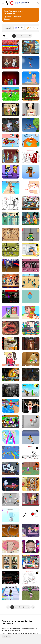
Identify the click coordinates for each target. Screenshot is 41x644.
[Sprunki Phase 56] (11, 297)
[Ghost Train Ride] (11, 531)
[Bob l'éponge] (33, 28)
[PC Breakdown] (31, 250)
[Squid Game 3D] (31, 281)
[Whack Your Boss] (31, 578)
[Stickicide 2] (31, 515)
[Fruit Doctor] (31, 141)
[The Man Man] (31, 375)
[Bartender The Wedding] (31, 203)
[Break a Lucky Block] (11, 94)
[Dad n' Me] (31, 468)
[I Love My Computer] (11, 203)
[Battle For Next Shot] (31, 359)
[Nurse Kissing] (31, 562)
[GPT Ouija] (11, 234)
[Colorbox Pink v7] (31, 265)
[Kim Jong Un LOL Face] (31, 546)
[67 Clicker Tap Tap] (31, 47)
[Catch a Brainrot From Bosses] (11, 406)
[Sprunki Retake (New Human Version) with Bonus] (11, 421)
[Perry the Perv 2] (11, 219)
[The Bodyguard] (11, 265)
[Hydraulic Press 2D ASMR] (31, 234)
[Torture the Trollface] (31, 344)
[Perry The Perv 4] (11, 281)
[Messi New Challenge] (31, 593)
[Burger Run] (31, 312)
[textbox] (5, 36)
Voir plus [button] (5, 637)
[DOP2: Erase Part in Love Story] (11, 359)
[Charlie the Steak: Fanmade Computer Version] (11, 328)
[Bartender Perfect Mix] (11, 375)
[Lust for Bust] (11, 109)
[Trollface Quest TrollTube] (11, 468)
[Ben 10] (19, 28)
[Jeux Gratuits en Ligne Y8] (10, 3)
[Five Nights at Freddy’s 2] (11, 390)
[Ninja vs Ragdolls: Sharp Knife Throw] (31, 437)
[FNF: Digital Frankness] (31, 328)
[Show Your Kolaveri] (31, 406)
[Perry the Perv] (31, 219)
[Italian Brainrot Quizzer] (11, 562)
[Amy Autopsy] (31, 109)
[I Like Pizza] (11, 187)
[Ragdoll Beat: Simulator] (11, 515)
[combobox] (5, 36)
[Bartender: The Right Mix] (11, 47)
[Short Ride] (31, 125)
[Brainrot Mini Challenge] (31, 172)
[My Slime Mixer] (11, 546)
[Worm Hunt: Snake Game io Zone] (11, 453)
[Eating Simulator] (31, 78)
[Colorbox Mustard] (11, 250)
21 (30, 36)
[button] (7, 19)
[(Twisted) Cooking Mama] (11, 141)
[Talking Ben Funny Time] (11, 344)
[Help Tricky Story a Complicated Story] (31, 187)
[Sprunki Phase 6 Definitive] (11, 578)
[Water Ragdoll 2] (31, 421)
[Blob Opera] (11, 78)
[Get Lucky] (11, 593)
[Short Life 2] (31, 63)
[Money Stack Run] (11, 312)
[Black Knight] (31, 390)
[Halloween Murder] (11, 172)
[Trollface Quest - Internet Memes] (11, 484)
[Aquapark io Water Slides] (11, 437)
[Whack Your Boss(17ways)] (31, 156)
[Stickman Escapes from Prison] (11, 499)
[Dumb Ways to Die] (31, 297)
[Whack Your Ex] (31, 453)
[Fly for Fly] (11, 125)
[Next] (36, 27)
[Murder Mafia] (11, 63)
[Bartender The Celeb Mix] (31, 94)
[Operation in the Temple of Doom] (31, 484)
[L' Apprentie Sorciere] (31, 531)
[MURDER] (31, 499)
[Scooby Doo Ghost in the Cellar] (11, 156)
